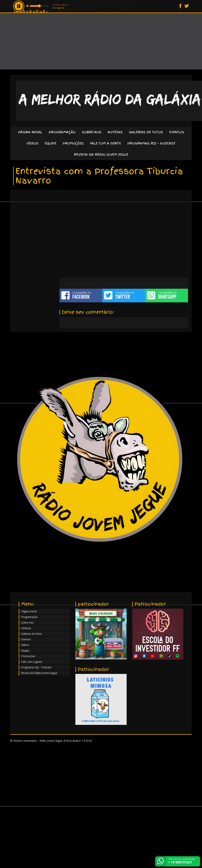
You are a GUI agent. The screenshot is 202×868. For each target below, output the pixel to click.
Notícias (115, 132)
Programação (62, 132)
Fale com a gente (105, 143)
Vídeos (32, 143)
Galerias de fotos (146, 132)
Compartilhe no (81, 295)
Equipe (50, 143)
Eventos (177, 132)
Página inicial (30, 132)
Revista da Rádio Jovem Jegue (101, 154)
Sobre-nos (92, 132)
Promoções (73, 143)
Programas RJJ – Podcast (151, 143)
